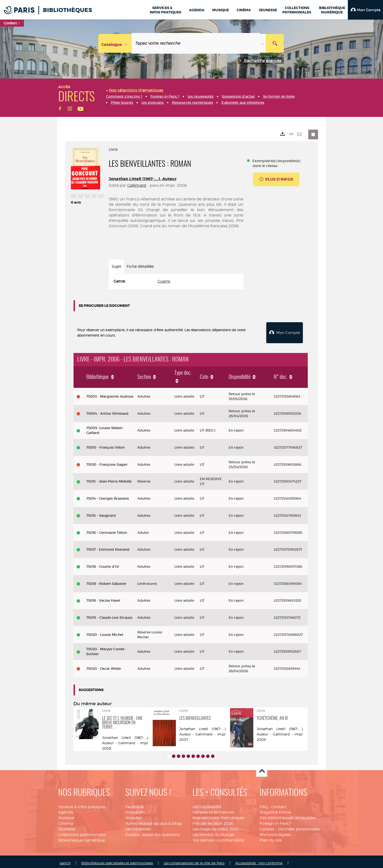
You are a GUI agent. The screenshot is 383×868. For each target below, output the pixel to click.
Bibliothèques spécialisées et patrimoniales (117, 860)
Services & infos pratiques (82, 804)
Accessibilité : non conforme (259, 860)
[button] (365, 10)
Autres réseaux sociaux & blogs (154, 821)
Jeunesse (67, 826)
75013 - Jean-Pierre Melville (109, 479)
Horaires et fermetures (213, 810)
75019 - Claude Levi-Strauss (109, 615)
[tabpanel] (176, 282)
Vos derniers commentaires (218, 838)
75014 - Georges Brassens (108, 496)
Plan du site (271, 838)
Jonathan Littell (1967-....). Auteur (143, 179)
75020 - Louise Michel (105, 632)
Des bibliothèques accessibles (288, 815)
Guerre (164, 281)
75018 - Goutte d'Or (103, 564)
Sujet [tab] (116, 266)
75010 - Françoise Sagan (107, 462)
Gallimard (137, 185)
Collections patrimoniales (82, 832)
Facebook (135, 804)
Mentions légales (275, 832)
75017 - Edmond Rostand (108, 547)
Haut (262, 769)
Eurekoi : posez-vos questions (153, 832)
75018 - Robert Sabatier (106, 581)
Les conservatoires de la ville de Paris (194, 860)
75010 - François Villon (105, 445)
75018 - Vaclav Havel (103, 598)
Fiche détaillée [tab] (140, 266)
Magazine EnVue (275, 810)
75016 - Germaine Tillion (107, 530)
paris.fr (65, 860)
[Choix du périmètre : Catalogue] (115, 43)
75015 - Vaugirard (101, 513)
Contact (279, 804)
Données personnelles (299, 826)
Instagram (135, 810)
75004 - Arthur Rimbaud (107, 411)
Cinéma (66, 821)
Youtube (133, 815)
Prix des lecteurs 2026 (213, 821)
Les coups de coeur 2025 (216, 826)
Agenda (66, 810)
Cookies (267, 826)
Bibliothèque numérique (81, 838)
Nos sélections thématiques (218, 815)
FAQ (264, 804)
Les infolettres (138, 826)
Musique (66, 815)
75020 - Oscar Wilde (104, 666)
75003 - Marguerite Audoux (110, 394)
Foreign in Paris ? (276, 821)
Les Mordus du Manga (213, 832)
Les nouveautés (207, 804)
